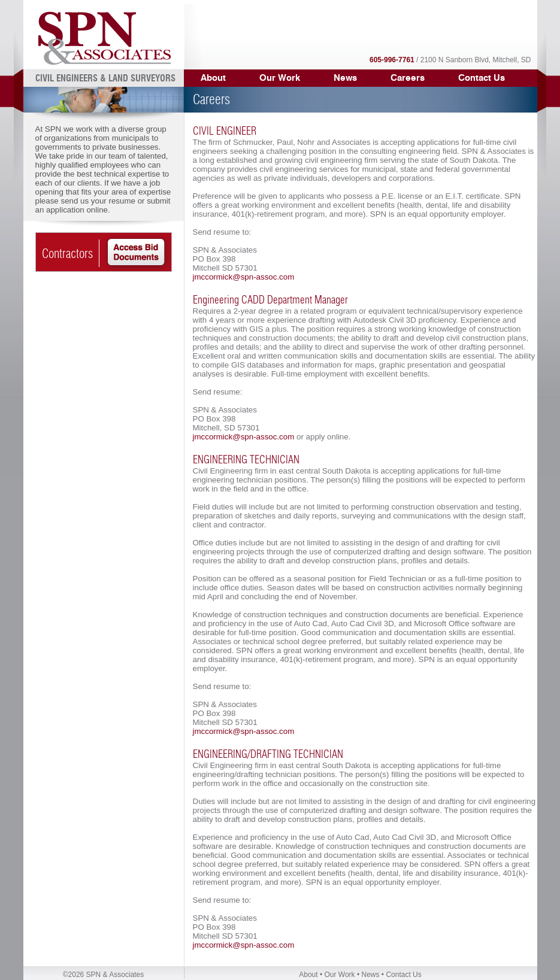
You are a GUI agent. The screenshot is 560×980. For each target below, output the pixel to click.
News (345, 78)
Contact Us (482, 78)
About (308, 975)
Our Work (339, 975)
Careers (408, 78)
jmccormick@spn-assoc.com (244, 277)
